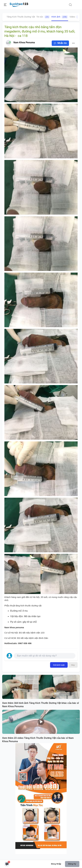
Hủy (73, 665)
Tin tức (43, 17)
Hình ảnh (60, 17)
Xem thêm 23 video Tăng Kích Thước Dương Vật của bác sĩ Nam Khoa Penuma (38, 740)
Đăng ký (72, 864)
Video (76, 17)
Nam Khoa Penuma (24, 42)
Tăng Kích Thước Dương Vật (21, 17)
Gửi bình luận (59, 665)
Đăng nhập (56, 864)
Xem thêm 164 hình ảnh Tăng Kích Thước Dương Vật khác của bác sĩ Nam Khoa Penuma (40, 705)
